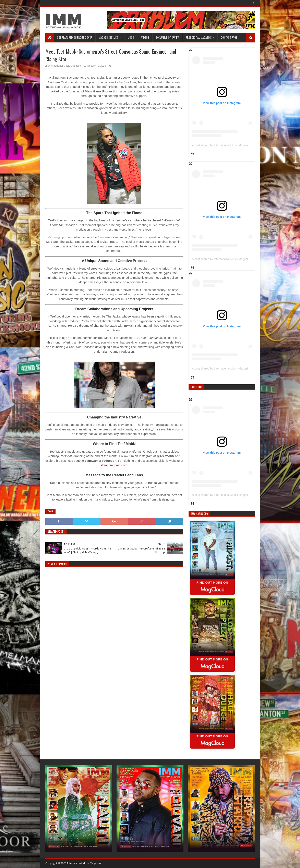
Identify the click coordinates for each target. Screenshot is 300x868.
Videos (145, 37)
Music (131, 37)
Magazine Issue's (109, 37)
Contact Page (229, 37)
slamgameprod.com (114, 465)
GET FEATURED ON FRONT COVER (75, 37)
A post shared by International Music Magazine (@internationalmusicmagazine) (242, 145)
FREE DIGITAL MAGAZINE (199, 37)
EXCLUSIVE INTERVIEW (167, 37)
